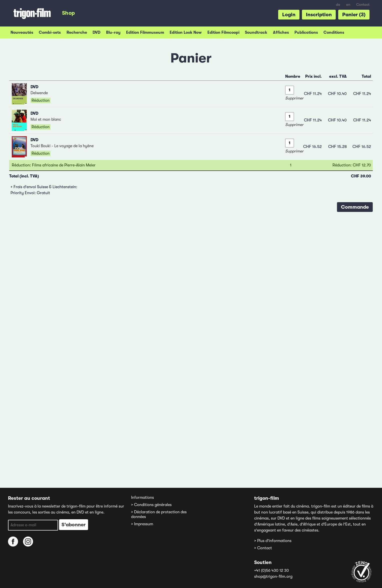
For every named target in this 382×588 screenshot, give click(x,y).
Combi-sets (50, 32)
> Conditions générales (151, 505)
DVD (96, 32)
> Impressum (142, 524)
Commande (355, 207)
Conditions (334, 32)
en (348, 5)
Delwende (39, 93)
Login (289, 15)
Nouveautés (22, 32)
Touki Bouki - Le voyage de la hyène (62, 146)
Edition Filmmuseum (145, 32)
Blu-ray (113, 32)
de (338, 5)
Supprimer (294, 98)
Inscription (319, 15)
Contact (363, 5)
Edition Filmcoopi (223, 32)
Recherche (77, 32)
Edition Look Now (186, 32)
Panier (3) (354, 15)
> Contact (263, 548)
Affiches (281, 32)
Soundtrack (256, 32)
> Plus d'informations (273, 541)
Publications (306, 32)
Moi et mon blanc (46, 119)
